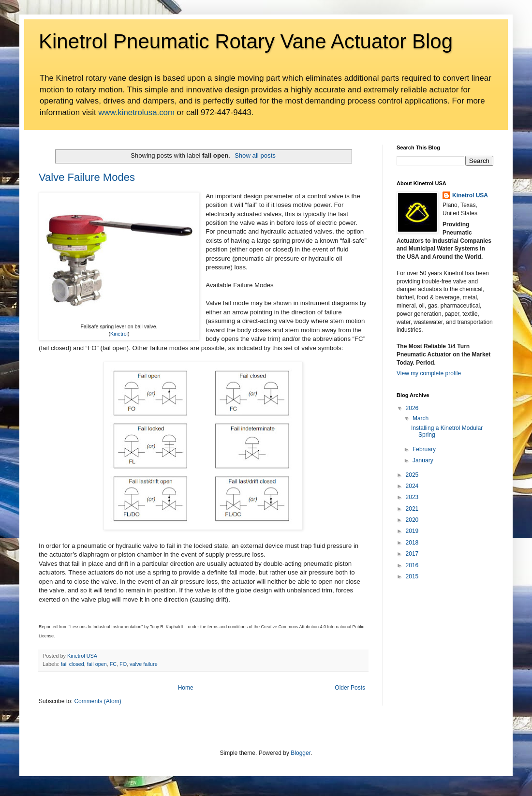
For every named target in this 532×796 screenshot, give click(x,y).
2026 (412, 408)
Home (186, 688)
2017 (412, 554)
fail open (97, 664)
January (423, 460)
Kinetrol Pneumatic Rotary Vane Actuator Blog (246, 41)
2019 (412, 531)
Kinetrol (119, 334)
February (424, 449)
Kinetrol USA (470, 195)
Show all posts (255, 155)
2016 (412, 565)
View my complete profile (429, 373)
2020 (412, 520)
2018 (412, 543)
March (421, 418)
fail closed (73, 664)
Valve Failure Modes (87, 177)
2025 (412, 475)
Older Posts (350, 688)
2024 (412, 486)
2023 (412, 497)
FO (123, 664)
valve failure (144, 664)
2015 (412, 576)
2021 (412, 509)
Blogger (301, 753)
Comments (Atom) (97, 701)
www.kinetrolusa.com (136, 112)
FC (113, 664)
